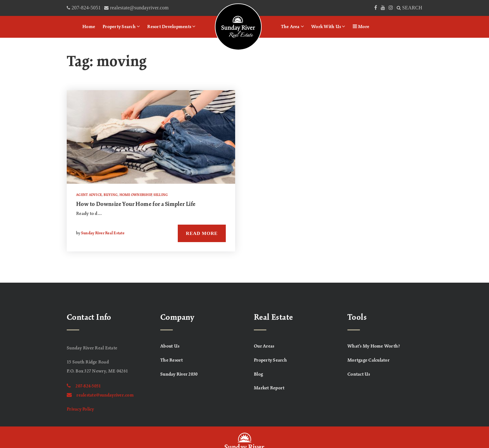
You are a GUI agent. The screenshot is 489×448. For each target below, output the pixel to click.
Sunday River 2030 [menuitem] (179, 374)
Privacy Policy (80, 409)
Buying (111, 195)
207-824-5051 (84, 386)
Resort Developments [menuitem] (171, 27)
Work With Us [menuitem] (328, 27)
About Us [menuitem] (170, 346)
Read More (202, 233)
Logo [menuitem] (223, 11)
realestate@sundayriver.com (100, 395)
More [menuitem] (361, 27)
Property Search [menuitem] (121, 27)
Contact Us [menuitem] (359, 374)
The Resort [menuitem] (172, 360)
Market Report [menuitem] (269, 388)
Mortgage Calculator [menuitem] (368, 360)
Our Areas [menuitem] (264, 346)
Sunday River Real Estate (103, 233)
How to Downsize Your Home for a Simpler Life (136, 204)
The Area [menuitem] (293, 27)
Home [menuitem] (89, 27)
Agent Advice (89, 195)
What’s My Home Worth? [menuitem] (374, 346)
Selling (161, 195)
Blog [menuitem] (258, 374)
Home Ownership (136, 195)
